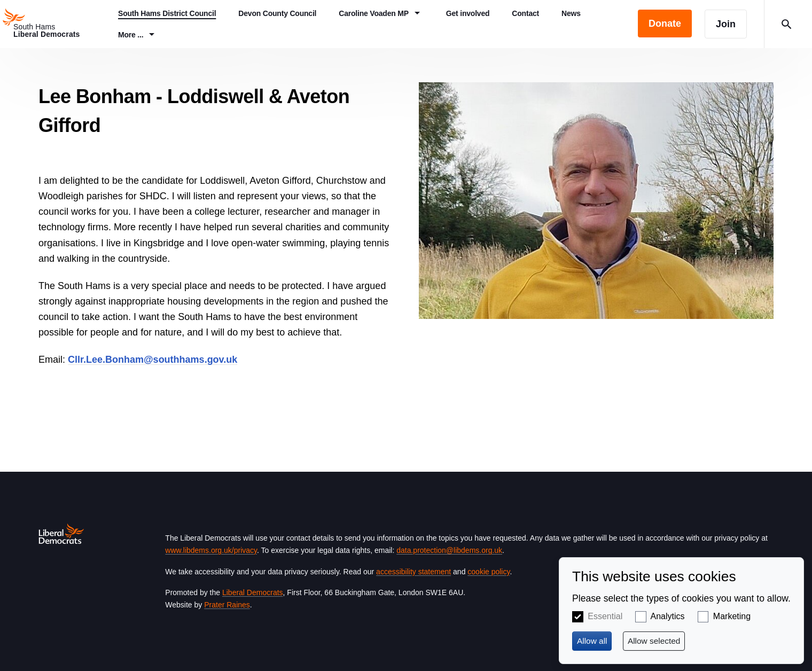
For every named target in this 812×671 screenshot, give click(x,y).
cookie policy (489, 572)
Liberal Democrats (253, 592)
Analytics (668, 616)
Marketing (732, 616)
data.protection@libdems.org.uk (449, 550)
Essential (605, 616)
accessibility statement (413, 572)
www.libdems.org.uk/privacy (211, 550)
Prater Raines (227, 605)
